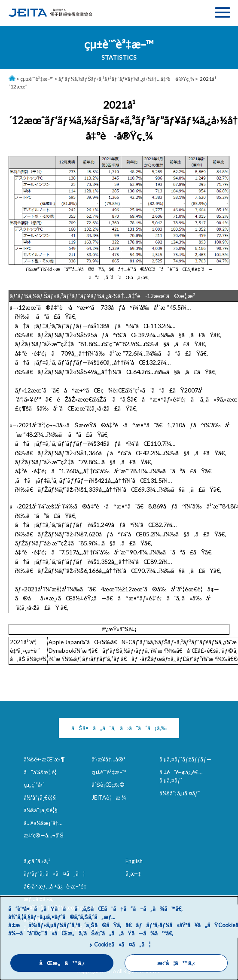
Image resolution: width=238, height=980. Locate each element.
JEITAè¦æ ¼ (109, 797)
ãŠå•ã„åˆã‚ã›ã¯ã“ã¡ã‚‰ (119, 728)
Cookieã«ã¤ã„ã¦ (122, 944)
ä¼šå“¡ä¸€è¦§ (41, 810)
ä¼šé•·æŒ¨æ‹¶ (44, 759)
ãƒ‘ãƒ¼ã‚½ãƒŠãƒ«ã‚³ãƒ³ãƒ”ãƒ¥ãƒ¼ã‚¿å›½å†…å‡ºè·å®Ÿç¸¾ (127, 79)
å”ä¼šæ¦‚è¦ (42, 772)
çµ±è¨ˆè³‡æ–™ (37, 79)
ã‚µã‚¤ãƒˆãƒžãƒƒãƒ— (185, 759)
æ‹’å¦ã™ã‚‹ (176, 963)
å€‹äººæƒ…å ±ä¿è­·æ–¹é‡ (57, 886)
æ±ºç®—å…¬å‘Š (44, 835)
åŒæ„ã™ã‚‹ (62, 963)
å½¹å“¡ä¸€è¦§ (40, 797)
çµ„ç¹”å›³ (34, 785)
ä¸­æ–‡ (133, 873)
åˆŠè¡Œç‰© (108, 785)
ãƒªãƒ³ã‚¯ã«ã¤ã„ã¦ (54, 873)
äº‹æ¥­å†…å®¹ (108, 759)
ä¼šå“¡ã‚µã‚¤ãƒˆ (180, 793)
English (134, 861)
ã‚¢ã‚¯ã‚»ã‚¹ (37, 861)
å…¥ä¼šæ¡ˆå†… (43, 823)
